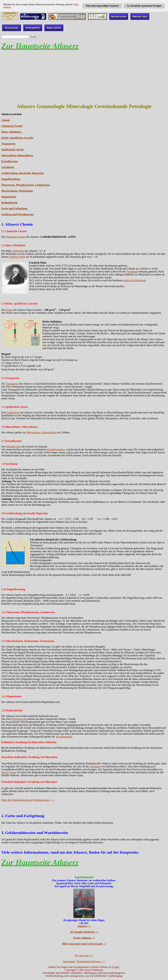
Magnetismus (9, 197)
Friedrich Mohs (17, 257)
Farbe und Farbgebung (14, 208)
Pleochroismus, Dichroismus (17, 191)
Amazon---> (84, 926)
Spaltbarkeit (13, 412)
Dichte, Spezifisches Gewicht (17, 138)
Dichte (9, 310)
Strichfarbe (8, 167)
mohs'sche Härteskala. (135, 280)
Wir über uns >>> (84, 956)
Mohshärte (19, 251)
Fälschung (95, 766)
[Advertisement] (84, 77)
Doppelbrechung (11, 179)
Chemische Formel (12, 126)
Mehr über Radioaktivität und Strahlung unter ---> (28, 800)
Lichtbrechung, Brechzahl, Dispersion (23, 173)
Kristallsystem (9, 161)
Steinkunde (133, 272)
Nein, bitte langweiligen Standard (102, 6)
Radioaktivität (9, 203)
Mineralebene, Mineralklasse (42, 432)
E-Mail (116, 967)
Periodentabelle (64, 737)
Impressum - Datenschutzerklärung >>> (84, 961)
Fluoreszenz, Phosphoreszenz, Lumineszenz (26, 185)
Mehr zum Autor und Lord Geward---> (84, 944)
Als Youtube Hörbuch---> (84, 932)
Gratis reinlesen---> (84, 938)
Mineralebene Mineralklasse (17, 155)
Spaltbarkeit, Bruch (12, 150)
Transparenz (8, 144)
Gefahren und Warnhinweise (17, 214)
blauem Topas (9, 772)
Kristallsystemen (56, 449)
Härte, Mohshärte (11, 132)
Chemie (6, 120)
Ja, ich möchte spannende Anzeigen (144, 6)
